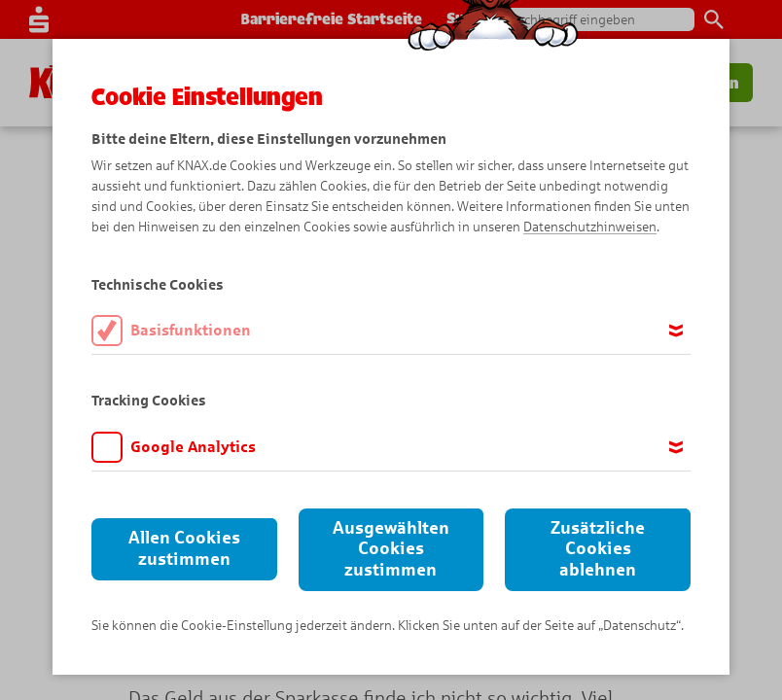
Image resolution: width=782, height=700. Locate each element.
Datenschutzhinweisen (590, 227)
